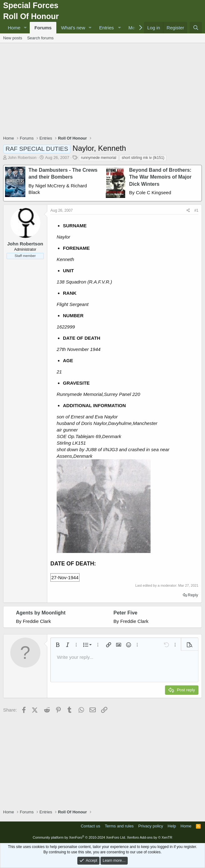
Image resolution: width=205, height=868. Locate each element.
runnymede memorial (99, 158)
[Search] (196, 28)
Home (14, 28)
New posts (13, 38)
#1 (196, 210)
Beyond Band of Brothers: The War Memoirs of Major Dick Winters (160, 177)
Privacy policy (151, 826)
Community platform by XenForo (79, 837)
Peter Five (126, 613)
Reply (193, 595)
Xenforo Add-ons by (149, 837)
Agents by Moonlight (41, 613)
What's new (73, 28)
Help (172, 826)
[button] (25, 28)
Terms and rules (119, 826)
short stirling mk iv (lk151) (143, 158)
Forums (43, 28)
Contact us (90, 826)
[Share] (188, 211)
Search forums (41, 38)
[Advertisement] (104, 90)
